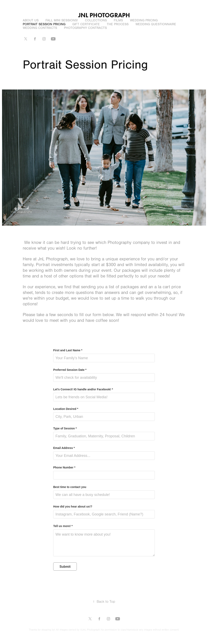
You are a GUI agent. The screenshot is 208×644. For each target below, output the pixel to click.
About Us (31, 20)
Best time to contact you (70, 487)
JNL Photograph (104, 15)
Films (118, 20)
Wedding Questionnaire (156, 24)
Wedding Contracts (40, 28)
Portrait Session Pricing (44, 24)
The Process (118, 24)
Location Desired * (66, 409)
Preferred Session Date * (70, 370)
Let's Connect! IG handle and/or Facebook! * (83, 389)
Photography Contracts (85, 28)
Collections (96, 20)
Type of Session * (65, 428)
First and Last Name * (68, 350)
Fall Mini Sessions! (62, 20)
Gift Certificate (86, 24)
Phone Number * (64, 467)
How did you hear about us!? (73, 506)
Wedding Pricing (144, 20)
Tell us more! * (63, 526)
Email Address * (64, 448)
